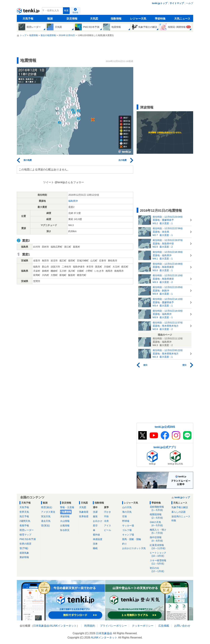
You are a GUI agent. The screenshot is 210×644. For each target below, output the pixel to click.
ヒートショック (159, 554)
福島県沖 (73, 201)
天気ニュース (182, 19)
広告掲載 (164, 626)
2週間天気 (25, 521)
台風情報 (65, 526)
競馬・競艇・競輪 (132, 539)
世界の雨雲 (25, 544)
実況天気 (46, 516)
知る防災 (65, 530)
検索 (66, 11)
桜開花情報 (159, 516)
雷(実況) (45, 526)
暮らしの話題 (179, 512)
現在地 (75, 12)
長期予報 (24, 526)
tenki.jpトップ (160, 3)
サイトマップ (177, 3)
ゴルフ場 (127, 530)
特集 (174, 520)
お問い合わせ (182, 626)
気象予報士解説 (180, 507)
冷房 (106, 521)
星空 (95, 526)
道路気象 (24, 553)
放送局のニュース (181, 516)
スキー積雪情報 (159, 562)
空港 (125, 516)
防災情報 (72, 19)
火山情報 (65, 521)
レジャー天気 (138, 19)
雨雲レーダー (27, 530)
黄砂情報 (24, 557)
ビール (108, 530)
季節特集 (160, 19)
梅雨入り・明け (159, 531)
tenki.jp (29, 11)
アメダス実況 (48, 512)
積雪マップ (25, 535)
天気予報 (28, 19)
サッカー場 (128, 526)
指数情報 (116, 19)
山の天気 (127, 507)
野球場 (126, 521)
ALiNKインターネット (63, 626)
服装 (95, 516)
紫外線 (96, 535)
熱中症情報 (159, 539)
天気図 (94, 19)
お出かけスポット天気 (134, 548)
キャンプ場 (128, 535)
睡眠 (95, 548)
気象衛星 (84, 512)
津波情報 (65, 516)
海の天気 (127, 512)
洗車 (95, 544)
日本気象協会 (41, 626)
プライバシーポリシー (113, 626)
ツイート (48, 182)
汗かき (108, 512)
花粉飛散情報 (159, 509)
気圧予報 (24, 516)
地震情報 (66, 512)
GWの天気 (159, 524)
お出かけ (98, 521)
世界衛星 (84, 516)
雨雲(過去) (47, 507)
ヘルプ (190, 3)
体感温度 (98, 539)
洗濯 (95, 512)
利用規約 (90, 626)
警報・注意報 (67, 507)
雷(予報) (24, 548)
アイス (108, 526)
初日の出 (159, 570)
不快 (106, 516)
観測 (50, 19)
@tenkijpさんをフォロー (69, 182)
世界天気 (24, 512)
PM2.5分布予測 (28, 539)
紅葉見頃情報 (159, 547)
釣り (125, 544)
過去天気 (46, 521)
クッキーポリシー (143, 626)
